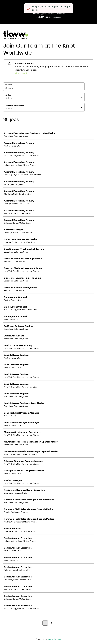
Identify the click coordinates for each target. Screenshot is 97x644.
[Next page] (57, 623)
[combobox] (6, 98)
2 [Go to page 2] (52, 623)
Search (9, 85)
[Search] (44, 88)
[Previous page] (40, 623)
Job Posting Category (15, 105)
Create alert (21, 73)
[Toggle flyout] (82, 97)
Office (8, 95)
